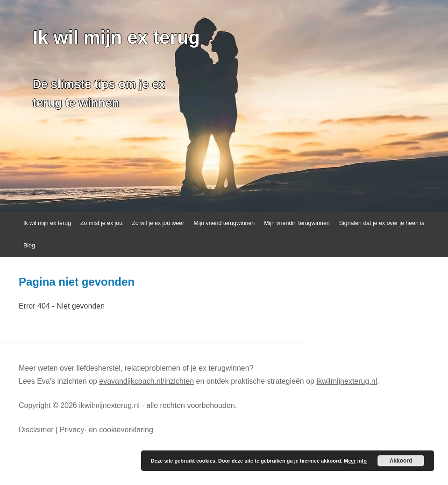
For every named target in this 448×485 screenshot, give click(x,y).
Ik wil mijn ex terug (116, 37)
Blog (29, 246)
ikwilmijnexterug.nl (347, 381)
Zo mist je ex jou (101, 223)
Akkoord (401, 461)
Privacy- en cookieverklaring (107, 430)
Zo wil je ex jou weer (158, 223)
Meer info (355, 461)
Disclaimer (36, 430)
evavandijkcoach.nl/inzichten (146, 381)
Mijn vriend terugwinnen (224, 223)
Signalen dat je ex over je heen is (382, 223)
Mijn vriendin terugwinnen (297, 223)
